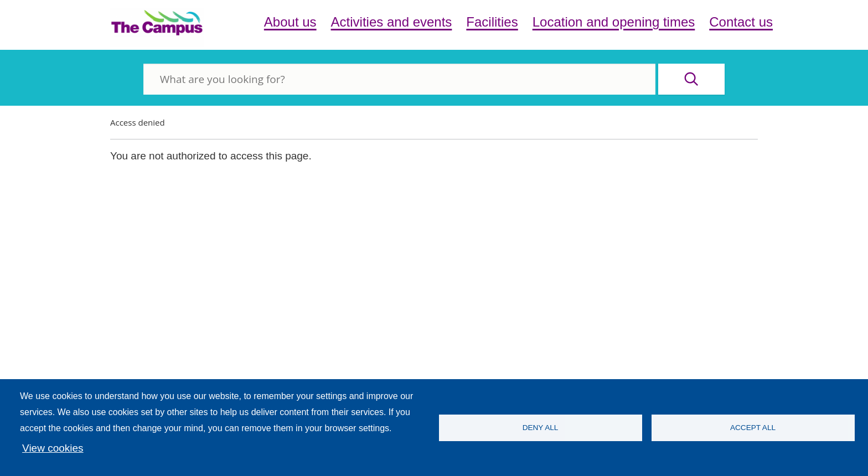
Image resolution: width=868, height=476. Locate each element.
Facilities (492, 22)
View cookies (53, 448)
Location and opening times (614, 22)
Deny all (541, 428)
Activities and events (392, 22)
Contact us (741, 22)
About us (290, 22)
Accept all (753, 428)
